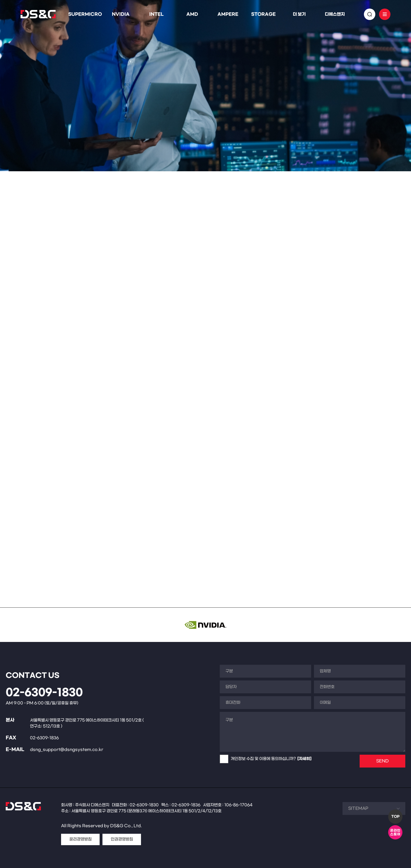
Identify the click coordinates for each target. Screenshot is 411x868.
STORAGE (263, 14)
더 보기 (299, 14)
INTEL (156, 14)
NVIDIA (121, 14)
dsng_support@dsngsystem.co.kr (67, 750)
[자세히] (304, 759)
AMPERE (228, 14)
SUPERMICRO (85, 14)
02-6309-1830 (44, 693)
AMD (192, 14)
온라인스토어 (395, 832)
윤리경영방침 (80, 839)
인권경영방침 (122, 839)
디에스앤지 (335, 14)
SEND (382, 761)
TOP (395, 817)
